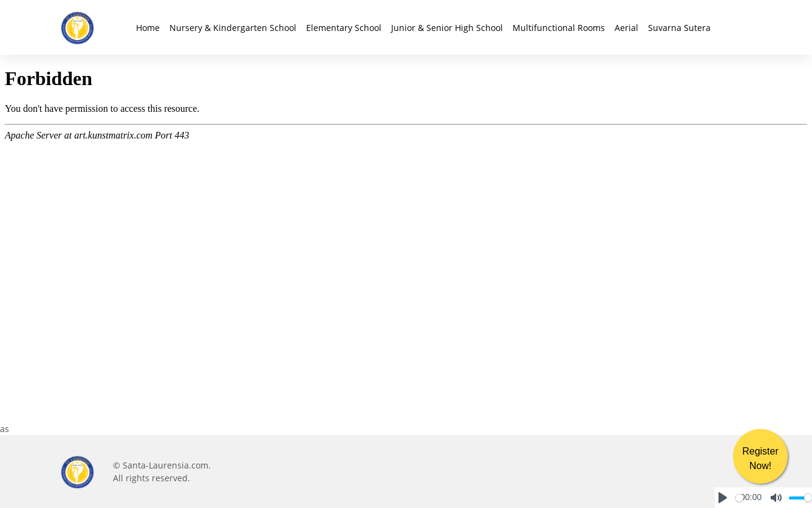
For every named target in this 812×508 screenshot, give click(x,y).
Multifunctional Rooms (559, 28)
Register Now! (760, 458)
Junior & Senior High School (447, 28)
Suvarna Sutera (679, 28)
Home (148, 28)
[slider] (739, 498)
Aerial (626, 28)
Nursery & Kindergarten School (233, 28)
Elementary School (344, 28)
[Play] (723, 498)
